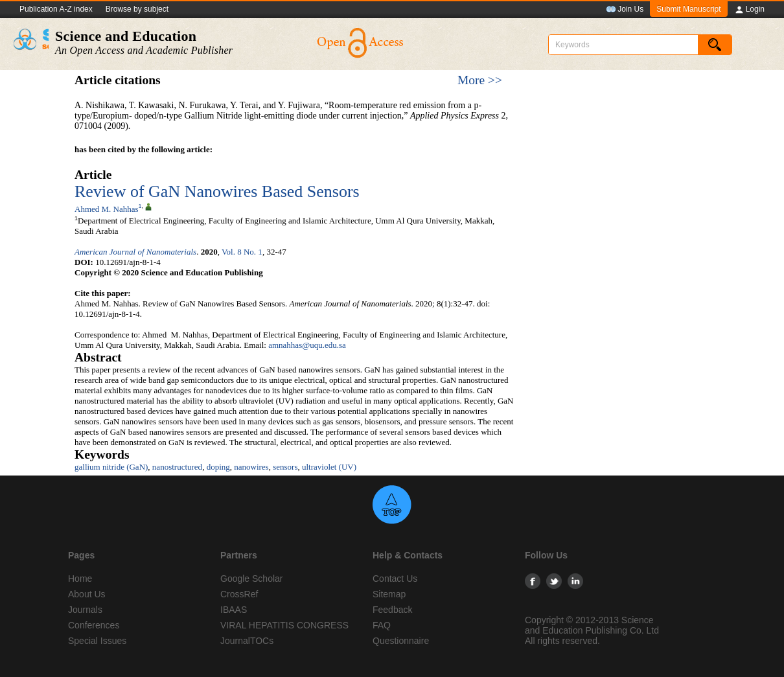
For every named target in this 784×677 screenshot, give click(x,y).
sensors (285, 467)
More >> (480, 80)
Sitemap (389, 594)
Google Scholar (252, 579)
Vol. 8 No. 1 (242, 252)
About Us (87, 594)
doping (218, 467)
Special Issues (97, 641)
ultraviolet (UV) (329, 467)
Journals (85, 610)
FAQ (382, 625)
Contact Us (395, 579)
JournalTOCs (247, 641)
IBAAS (234, 610)
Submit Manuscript (688, 9)
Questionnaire (401, 641)
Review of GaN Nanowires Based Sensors (217, 191)
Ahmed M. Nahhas (107, 209)
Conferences (94, 625)
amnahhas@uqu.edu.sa (307, 345)
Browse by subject (137, 9)
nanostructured (177, 467)
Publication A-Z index (56, 9)
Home (80, 579)
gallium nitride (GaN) (111, 467)
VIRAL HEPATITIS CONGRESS (284, 625)
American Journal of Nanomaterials (135, 252)
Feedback (392, 610)
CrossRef (239, 594)
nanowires (251, 467)
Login (749, 10)
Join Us (625, 10)
